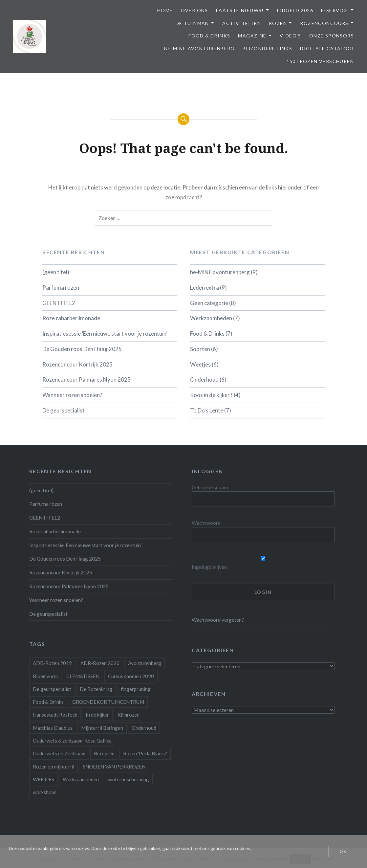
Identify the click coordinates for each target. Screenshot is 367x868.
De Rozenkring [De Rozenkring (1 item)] (96, 689)
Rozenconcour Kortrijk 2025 (77, 364)
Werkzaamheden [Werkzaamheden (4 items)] (81, 779)
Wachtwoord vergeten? (218, 620)
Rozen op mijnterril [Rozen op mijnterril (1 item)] (54, 767)
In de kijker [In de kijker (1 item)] (97, 715)
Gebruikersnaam (210, 487)
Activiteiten (242, 23)
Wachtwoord (206, 523)
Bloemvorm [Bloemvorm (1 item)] (45, 676)
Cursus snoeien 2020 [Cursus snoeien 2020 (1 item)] (131, 676)
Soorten (200, 349)
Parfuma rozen (61, 288)
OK (343, 852)
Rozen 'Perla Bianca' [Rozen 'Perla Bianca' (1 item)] (145, 753)
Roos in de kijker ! (211, 395)
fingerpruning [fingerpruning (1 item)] (136, 689)
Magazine (252, 36)
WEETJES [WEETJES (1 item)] (43, 779)
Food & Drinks (209, 36)
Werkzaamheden (211, 318)
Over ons (194, 10)
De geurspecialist (64, 410)
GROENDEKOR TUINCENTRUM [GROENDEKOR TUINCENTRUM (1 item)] (108, 702)
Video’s (291, 36)
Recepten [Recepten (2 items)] (104, 753)
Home (165, 10)
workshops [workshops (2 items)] (45, 792)
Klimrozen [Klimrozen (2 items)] (129, 715)
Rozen (278, 23)
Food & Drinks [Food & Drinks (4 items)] (48, 702)
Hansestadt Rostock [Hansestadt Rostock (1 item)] (55, 715)
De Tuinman (192, 23)
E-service (335, 10)
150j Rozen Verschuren (320, 61)
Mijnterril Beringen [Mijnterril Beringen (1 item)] (102, 728)
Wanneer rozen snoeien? (72, 395)
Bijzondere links (267, 48)
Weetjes (200, 364)
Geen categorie (209, 303)
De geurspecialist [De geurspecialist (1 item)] (52, 689)
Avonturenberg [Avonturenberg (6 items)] (145, 663)
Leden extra (205, 288)
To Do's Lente (207, 410)
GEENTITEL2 (59, 303)
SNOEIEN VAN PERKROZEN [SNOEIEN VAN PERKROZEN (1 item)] (114, 767)
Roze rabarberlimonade (71, 318)
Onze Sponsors (332, 36)
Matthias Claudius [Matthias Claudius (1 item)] (53, 728)
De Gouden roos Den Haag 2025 (82, 349)
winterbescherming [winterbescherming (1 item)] (128, 779)
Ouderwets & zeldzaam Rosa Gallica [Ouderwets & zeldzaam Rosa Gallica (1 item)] (72, 741)
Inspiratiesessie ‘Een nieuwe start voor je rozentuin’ (105, 334)
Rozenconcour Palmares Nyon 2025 (86, 379)
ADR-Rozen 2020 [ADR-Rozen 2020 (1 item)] (100, 663)
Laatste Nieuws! (240, 10)
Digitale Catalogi (327, 48)
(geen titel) (56, 272)
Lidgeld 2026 (295, 10)
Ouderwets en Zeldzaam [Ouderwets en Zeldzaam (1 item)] (59, 753)
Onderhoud (204, 379)
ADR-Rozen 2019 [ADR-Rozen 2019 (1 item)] (52, 663)
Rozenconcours (324, 23)
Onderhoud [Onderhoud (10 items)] (144, 728)
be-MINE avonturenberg (199, 48)
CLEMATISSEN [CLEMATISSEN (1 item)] (83, 676)
